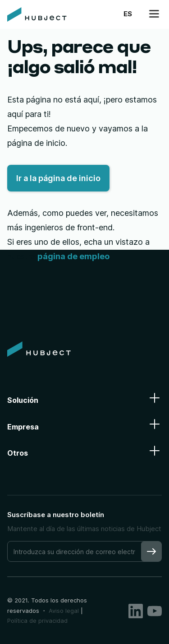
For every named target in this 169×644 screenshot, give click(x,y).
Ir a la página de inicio (58, 178)
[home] (37, 14)
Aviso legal (64, 611)
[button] (128, 14)
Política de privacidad (37, 621)
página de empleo (73, 256)
